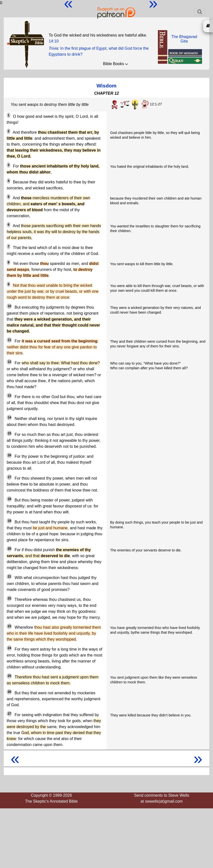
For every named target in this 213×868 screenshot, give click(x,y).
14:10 (54, 41)
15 (9, 433)
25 (9, 676)
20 (9, 549)
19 (9, 521)
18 (9, 499)
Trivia (53, 48)
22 (9, 598)
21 (9, 577)
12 (9, 362)
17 (9, 477)
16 (9, 455)
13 (9, 396)
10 (9, 306)
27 (9, 714)
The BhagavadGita (184, 39)
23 (9, 626)
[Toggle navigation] (200, 12)
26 (9, 692)
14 (9, 417)
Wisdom (107, 86)
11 (9, 340)
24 (9, 648)
